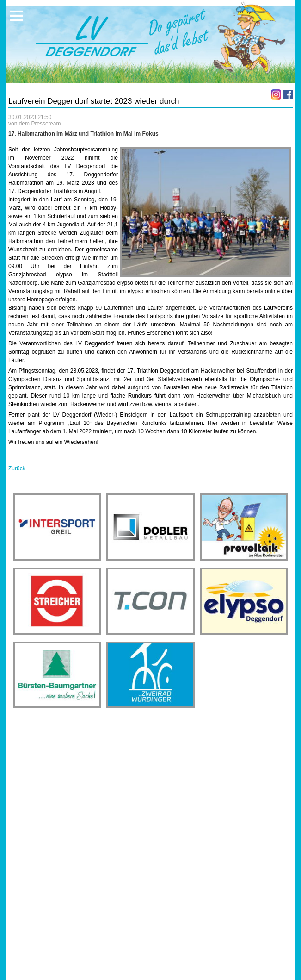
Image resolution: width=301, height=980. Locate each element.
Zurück (17, 468)
